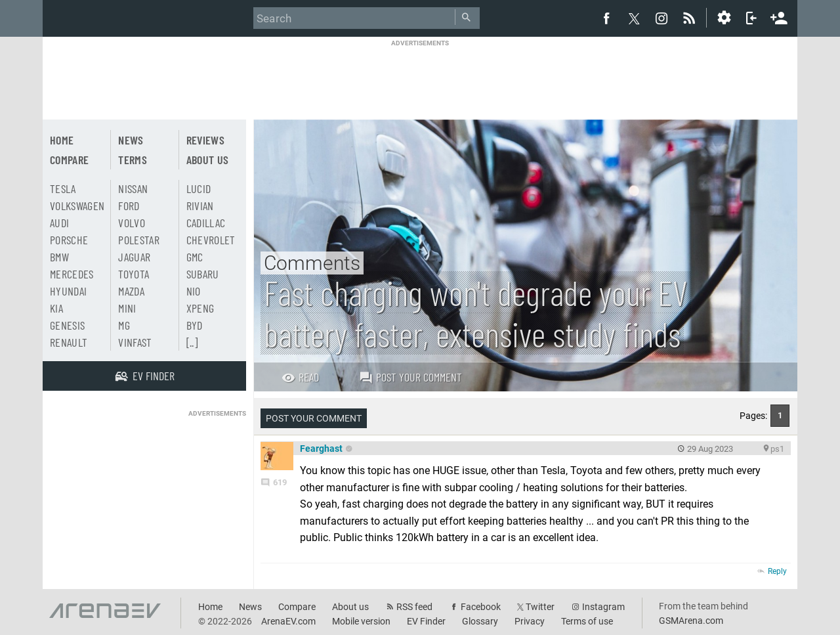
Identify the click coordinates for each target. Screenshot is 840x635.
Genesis (67, 325)
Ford (129, 206)
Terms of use (587, 621)
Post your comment (410, 377)
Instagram (603, 607)
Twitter (540, 607)
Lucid (199, 188)
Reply (777, 571)
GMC (195, 257)
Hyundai (68, 291)
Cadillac (206, 223)
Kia (56, 308)
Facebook (481, 607)
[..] (192, 342)
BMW (59, 257)
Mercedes (72, 274)
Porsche (69, 240)
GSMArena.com (691, 621)
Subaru (203, 274)
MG (124, 325)
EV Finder (426, 621)
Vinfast (135, 342)
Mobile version (361, 621)
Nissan (133, 188)
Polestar (139, 240)
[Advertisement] (420, 77)
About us (208, 160)
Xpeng (200, 308)
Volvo (132, 223)
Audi (59, 223)
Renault (69, 342)
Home (62, 140)
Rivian (200, 206)
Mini (127, 308)
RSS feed (414, 607)
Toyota (134, 274)
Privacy (530, 621)
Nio (194, 291)
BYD (195, 325)
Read (300, 377)
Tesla (63, 188)
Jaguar (134, 257)
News (131, 140)
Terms (133, 160)
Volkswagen (77, 206)
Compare (69, 160)
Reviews (205, 140)
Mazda (131, 291)
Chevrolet (211, 240)
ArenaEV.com (288, 621)
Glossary (480, 621)
